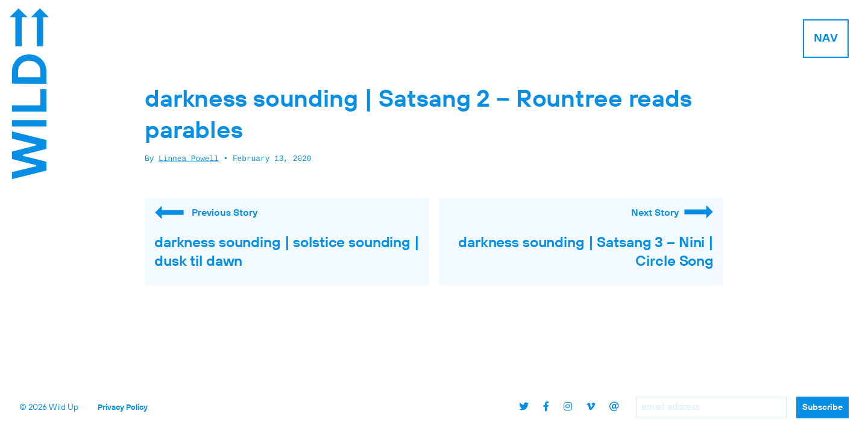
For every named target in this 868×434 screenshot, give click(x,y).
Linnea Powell (189, 159)
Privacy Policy (123, 408)
